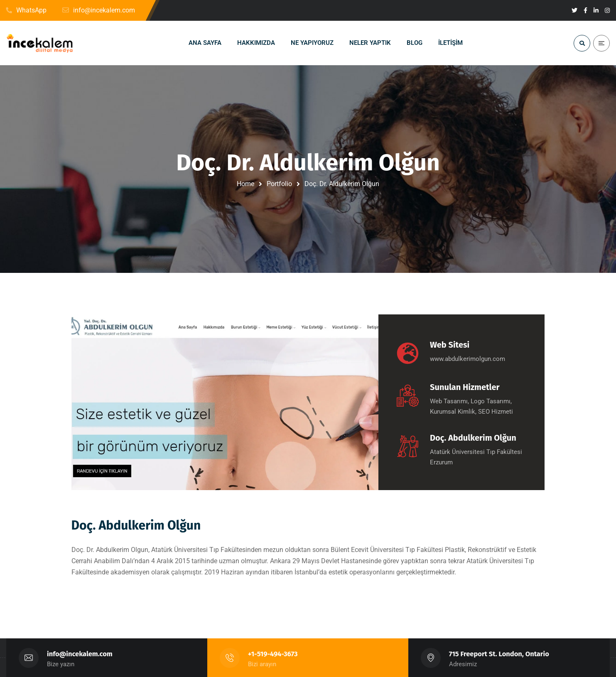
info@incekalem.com (80, 654)
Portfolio (279, 184)
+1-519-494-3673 (273, 654)
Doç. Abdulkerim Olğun (136, 525)
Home (245, 184)
